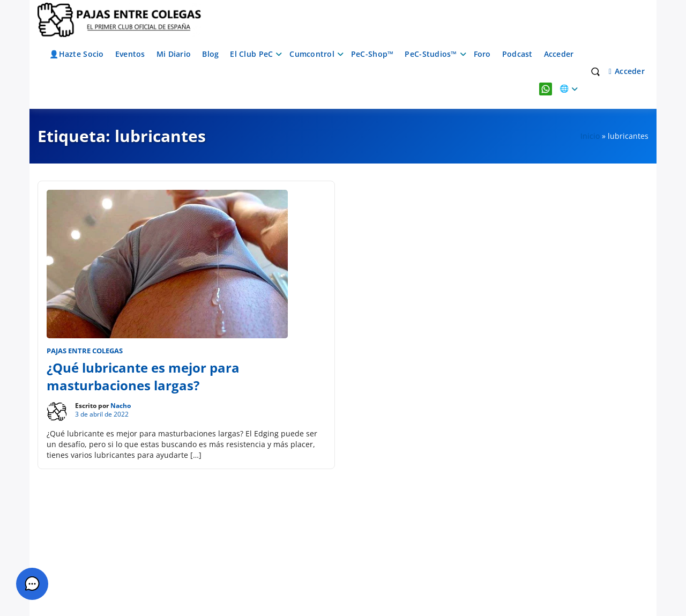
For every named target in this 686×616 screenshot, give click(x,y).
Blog (210, 54)
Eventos (130, 54)
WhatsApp (546, 88)
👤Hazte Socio (76, 54)
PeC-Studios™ (431, 54)
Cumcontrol (312, 54)
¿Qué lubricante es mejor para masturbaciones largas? (143, 377)
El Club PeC (251, 54)
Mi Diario (174, 54)
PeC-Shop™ (372, 54)
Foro (482, 54)
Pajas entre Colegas (85, 351)
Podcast (517, 54)
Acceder (559, 54)
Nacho (121, 406)
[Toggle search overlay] (595, 71)
